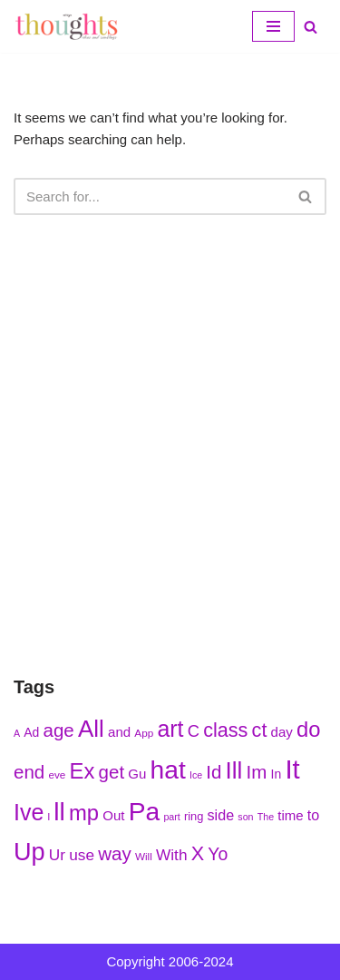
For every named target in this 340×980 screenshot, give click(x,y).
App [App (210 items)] (144, 733)
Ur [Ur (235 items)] (57, 855)
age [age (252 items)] (59, 730)
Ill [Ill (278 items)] (234, 770)
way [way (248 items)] (115, 853)
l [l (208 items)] (49, 816)
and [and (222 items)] (119, 732)
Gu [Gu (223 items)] (137, 774)
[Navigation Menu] (273, 26)
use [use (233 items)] (82, 855)
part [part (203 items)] (171, 817)
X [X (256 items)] (198, 853)
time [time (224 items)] (290, 815)
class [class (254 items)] (225, 730)
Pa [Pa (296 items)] (145, 811)
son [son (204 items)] (245, 817)
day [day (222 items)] (282, 732)
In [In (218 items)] (277, 774)
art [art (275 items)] (170, 729)
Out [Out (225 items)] (113, 815)
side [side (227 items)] (221, 815)
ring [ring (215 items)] (194, 816)
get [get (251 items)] (112, 772)
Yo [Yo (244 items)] (218, 854)
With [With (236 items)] (172, 855)
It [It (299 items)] (292, 769)
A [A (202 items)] (17, 733)
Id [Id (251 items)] (214, 772)
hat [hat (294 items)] (168, 769)
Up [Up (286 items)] (29, 852)
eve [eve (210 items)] (57, 774)
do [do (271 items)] (309, 729)
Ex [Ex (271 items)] (83, 771)
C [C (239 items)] (194, 731)
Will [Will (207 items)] (144, 856)
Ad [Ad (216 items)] (31, 732)
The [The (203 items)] (266, 817)
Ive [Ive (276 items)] (29, 812)
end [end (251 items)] (29, 772)
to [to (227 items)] (313, 815)
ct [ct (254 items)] (260, 730)
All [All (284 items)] (91, 729)
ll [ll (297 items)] (59, 811)
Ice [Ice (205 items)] (196, 775)
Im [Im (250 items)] (257, 772)
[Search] (311, 27)
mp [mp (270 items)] (84, 813)
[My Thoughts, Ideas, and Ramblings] (68, 26)
